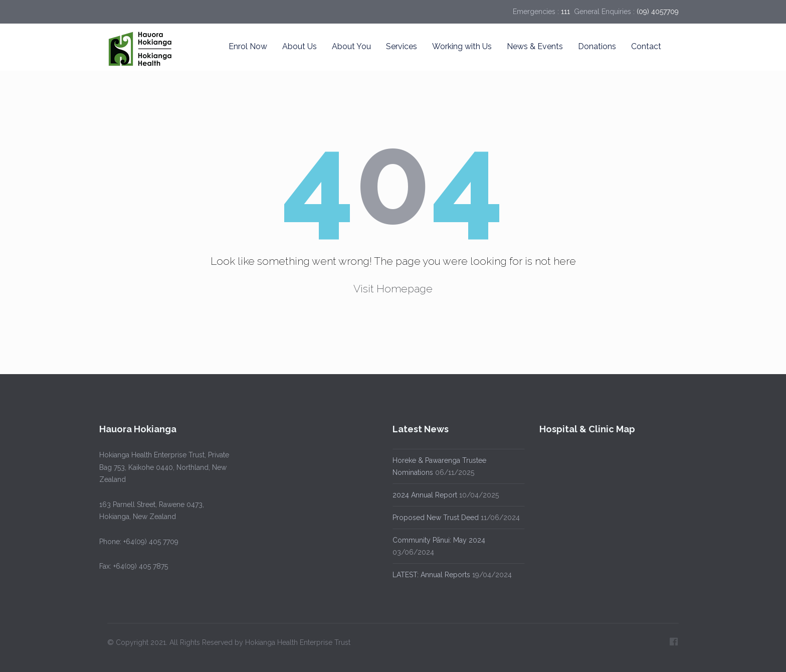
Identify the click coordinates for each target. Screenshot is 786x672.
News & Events (535, 46)
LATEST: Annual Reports (430, 575)
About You (351, 46)
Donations (597, 46)
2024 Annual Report (423, 495)
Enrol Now (248, 46)
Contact (646, 46)
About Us (300, 46)
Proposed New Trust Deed (434, 518)
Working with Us (462, 46)
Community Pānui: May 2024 (437, 540)
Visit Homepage (393, 289)
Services (402, 46)
